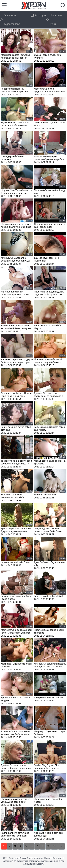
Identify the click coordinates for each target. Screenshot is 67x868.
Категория (39, 15)
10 (54, 846)
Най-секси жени (54, 20)
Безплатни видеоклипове (10, 20)
